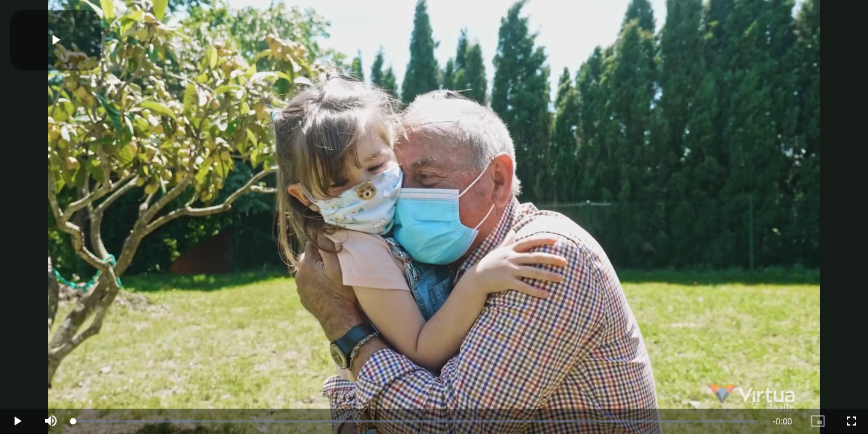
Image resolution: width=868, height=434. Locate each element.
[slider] (416, 421)
